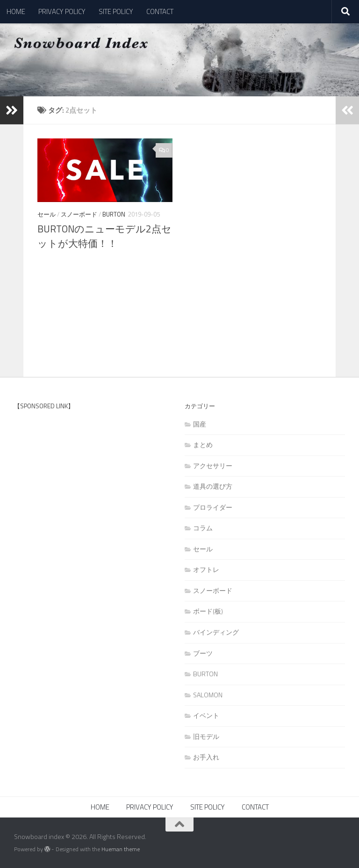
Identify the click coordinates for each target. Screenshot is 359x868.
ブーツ (203, 653)
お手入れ (206, 757)
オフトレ (206, 569)
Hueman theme (121, 849)
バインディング (216, 632)
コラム (203, 528)
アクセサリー (213, 466)
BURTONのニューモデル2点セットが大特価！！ (104, 236)
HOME (16, 11)
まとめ (203, 445)
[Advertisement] (84, 494)
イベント (206, 715)
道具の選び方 (213, 486)
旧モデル (206, 736)
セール (47, 214)
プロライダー (213, 507)
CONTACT (160, 11)
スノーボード (79, 214)
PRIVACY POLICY (62, 11)
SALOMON (208, 695)
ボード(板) (208, 611)
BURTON (114, 214)
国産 (200, 424)
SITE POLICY (116, 11)
